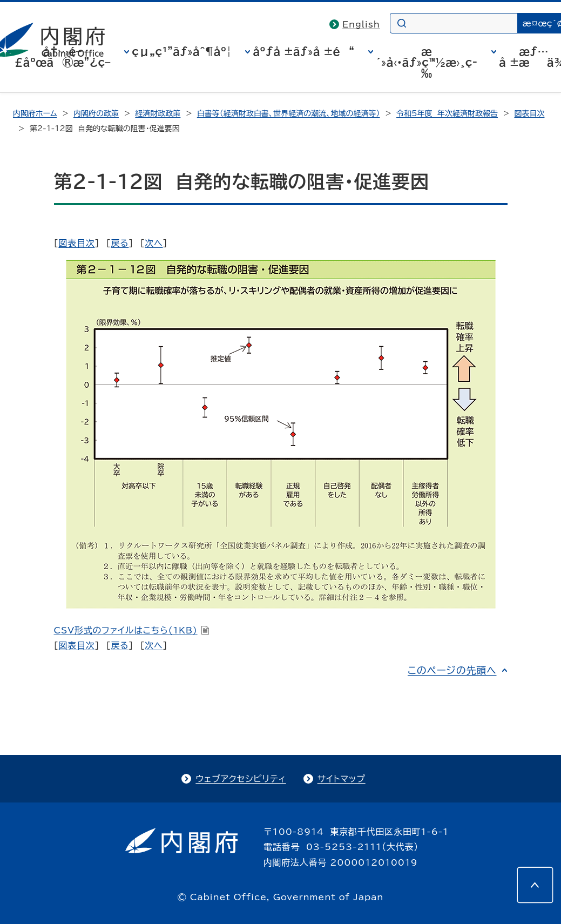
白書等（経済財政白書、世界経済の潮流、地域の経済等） (289, 113)
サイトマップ (342, 779)
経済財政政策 (158, 113)
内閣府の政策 (96, 113)
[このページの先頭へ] (535, 885)
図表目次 (529, 113)
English (361, 24)
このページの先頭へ (452, 670)
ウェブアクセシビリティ (241, 779)
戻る (120, 243)
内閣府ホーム (35, 113)
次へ (154, 243)
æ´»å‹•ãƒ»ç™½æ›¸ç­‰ (427, 62)
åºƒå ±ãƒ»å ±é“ (303, 51)
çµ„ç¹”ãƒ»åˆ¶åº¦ (181, 51)
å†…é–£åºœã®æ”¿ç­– (62, 57)
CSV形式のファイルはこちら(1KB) (132, 630)
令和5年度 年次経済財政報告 (447, 113)
